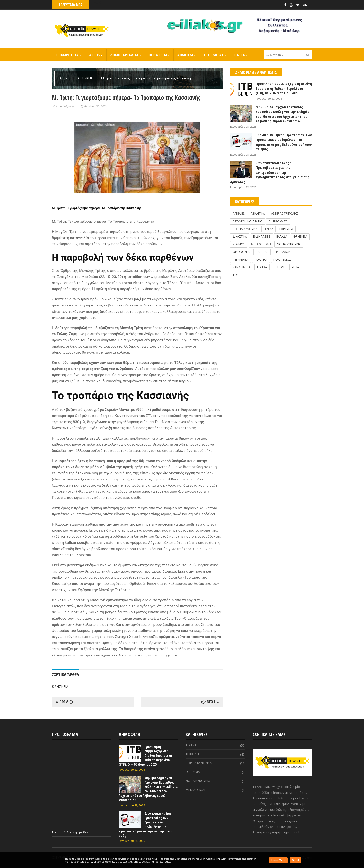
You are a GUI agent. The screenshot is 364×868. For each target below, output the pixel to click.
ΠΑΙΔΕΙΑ (261, 252)
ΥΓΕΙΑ (295, 267)
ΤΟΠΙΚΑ (262, 267)
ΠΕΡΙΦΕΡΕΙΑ (159, 55)
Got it (296, 860)
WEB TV (96, 55)
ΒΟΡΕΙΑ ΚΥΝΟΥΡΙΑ (245, 229)
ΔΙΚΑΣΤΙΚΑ (240, 236)
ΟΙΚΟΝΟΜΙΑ (241, 252)
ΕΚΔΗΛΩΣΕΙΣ (262, 236)
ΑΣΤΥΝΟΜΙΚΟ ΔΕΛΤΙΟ (248, 221)
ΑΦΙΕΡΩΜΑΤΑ (278, 221)
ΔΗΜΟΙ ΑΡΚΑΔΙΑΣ (126, 55)
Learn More (278, 860)
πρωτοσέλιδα (63, 832)
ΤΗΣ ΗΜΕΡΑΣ (215, 55)
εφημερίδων (82, 832)
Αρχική (65, 78)
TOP (236, 275)
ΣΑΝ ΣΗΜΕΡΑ (242, 267)
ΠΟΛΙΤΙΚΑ (261, 260)
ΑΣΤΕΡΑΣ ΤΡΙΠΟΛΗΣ (285, 214)
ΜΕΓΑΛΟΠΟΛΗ (261, 244)
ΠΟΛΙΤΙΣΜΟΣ (282, 260)
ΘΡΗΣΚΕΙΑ (86, 78)
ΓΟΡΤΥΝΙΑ (286, 229)
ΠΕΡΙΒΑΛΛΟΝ (282, 252)
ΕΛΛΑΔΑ (282, 236)
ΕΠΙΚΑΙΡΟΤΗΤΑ (68, 55)
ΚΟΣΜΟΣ (239, 244)
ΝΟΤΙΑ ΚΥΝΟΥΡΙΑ (289, 244)
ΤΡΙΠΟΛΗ (279, 267)
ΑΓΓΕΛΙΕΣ (239, 214)
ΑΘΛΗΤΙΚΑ (187, 55)
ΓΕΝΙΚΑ (240, 55)
